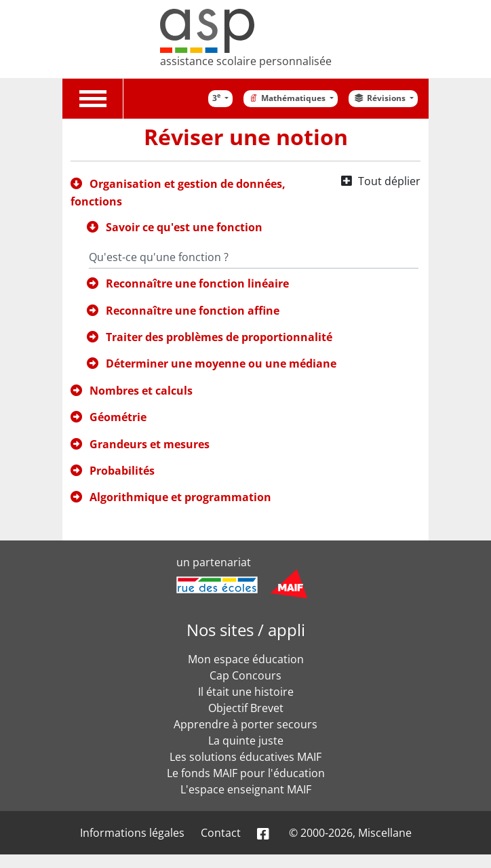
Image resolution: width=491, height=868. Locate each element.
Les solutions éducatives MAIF (245, 757)
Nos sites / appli (246, 630)
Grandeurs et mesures (150, 444)
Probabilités (122, 471)
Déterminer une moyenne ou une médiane (221, 363)
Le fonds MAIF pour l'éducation (246, 773)
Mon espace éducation (246, 659)
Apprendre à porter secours (245, 724)
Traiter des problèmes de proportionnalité (219, 337)
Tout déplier (389, 181)
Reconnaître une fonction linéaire (197, 283)
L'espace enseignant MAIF (246, 789)
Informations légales (132, 833)
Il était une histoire (246, 692)
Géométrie (118, 417)
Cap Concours (245, 675)
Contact (221, 833)
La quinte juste (246, 741)
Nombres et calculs (141, 391)
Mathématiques (288, 98)
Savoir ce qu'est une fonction (184, 227)
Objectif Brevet (246, 708)
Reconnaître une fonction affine (193, 311)
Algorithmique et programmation (180, 497)
